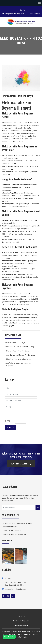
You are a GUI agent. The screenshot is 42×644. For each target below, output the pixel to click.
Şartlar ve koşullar (21, 621)
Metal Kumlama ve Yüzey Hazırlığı (20, 347)
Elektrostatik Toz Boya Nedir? (15, 534)
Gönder (10, 428)
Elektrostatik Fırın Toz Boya (18, 351)
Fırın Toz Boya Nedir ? (12, 530)
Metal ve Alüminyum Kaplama (18, 359)
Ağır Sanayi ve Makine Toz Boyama (20, 355)
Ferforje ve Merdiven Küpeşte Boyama (18, 365)
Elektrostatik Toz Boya (16, 343)
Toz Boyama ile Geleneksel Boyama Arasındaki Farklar (18, 525)
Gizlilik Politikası (21, 625)
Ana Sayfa (21, 616)
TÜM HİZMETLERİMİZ (21, 464)
